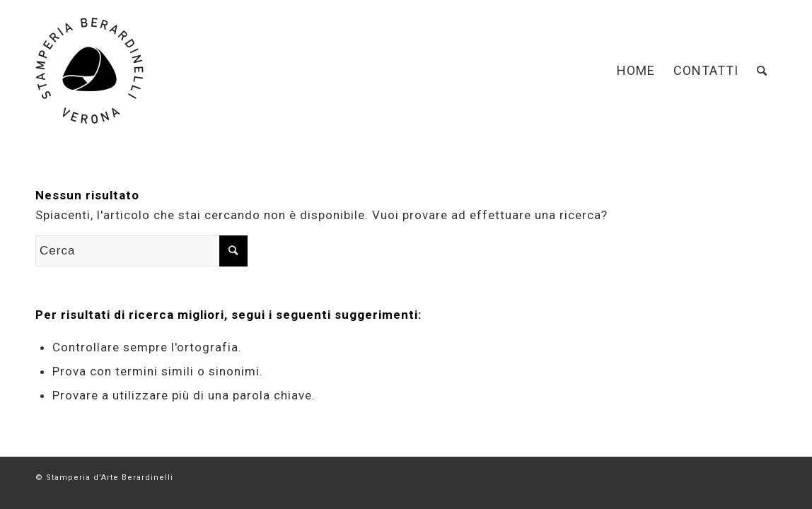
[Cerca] (762, 71)
